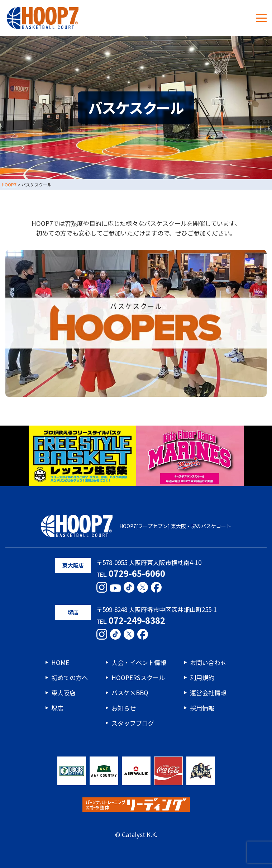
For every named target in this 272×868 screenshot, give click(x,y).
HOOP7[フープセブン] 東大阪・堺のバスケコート (136, 526)
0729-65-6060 (137, 573)
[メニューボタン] (261, 18)
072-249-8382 (137, 620)
